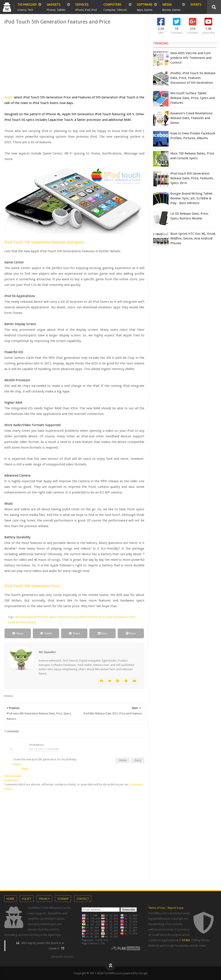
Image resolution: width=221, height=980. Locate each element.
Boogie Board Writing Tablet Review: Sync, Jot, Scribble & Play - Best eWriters (191, 198)
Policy (27, 899)
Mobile (32, 622)
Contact (83, 899)
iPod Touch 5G (89, 617)
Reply (138, 760)
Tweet (46, 633)
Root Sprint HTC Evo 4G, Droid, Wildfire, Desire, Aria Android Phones (193, 238)
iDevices (86, 6)
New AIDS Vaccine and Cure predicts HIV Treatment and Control (191, 58)
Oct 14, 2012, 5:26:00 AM (44, 749)
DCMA (186, 940)
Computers (115, 6)
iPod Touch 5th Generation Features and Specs (44, 242)
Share (18, 633)
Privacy (44, 899)
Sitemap (63, 899)
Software (145, 6)
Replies (17, 764)
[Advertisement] (74, 60)
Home (10, 899)
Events (196, 5)
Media (171, 6)
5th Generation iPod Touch (31, 617)
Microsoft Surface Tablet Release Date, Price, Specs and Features (193, 98)
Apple (9, 97)
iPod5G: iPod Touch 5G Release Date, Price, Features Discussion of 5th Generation (193, 78)
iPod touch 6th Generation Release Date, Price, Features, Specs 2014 (192, 178)
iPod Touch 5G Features (113, 617)
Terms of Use (157, 908)
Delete (123, 760)
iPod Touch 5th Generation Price (32, 586)
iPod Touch (71, 617)
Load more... (12, 780)
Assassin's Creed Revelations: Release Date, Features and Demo (192, 118)
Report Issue (176, 908)
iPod (60, 617)
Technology (27, 6)
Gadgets (56, 6)
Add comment (13, 776)
